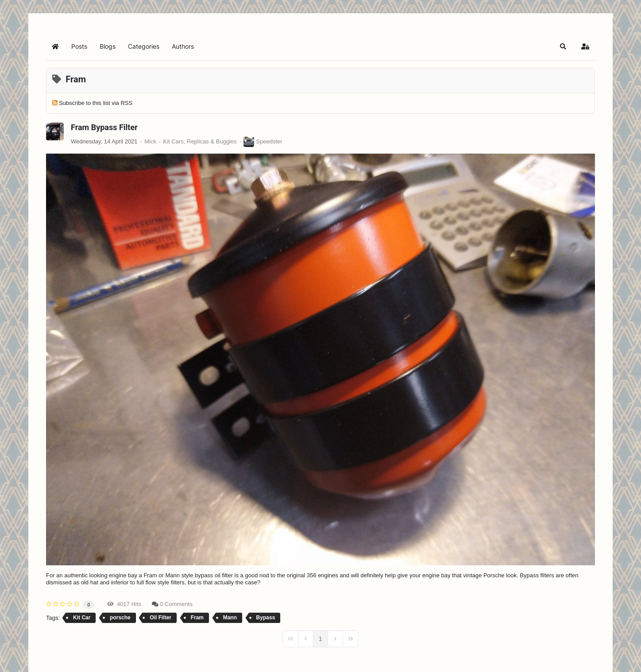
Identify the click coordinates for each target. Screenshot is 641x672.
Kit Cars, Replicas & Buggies (200, 141)
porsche (120, 618)
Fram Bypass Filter (104, 127)
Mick (150, 141)
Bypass (266, 618)
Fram (197, 618)
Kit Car (82, 618)
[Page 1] (320, 639)
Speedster (269, 141)
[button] (563, 46)
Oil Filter (160, 618)
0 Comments (176, 604)
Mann (230, 618)
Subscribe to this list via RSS (96, 103)
